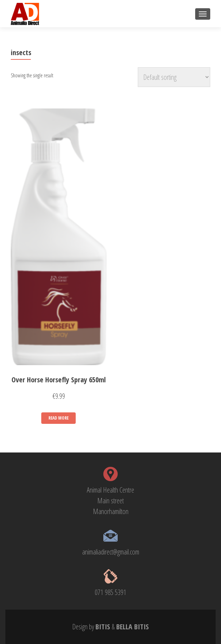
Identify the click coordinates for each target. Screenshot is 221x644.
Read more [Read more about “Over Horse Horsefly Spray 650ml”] (58, 418)
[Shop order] (174, 77)
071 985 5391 (110, 592)
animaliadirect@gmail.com (111, 552)
